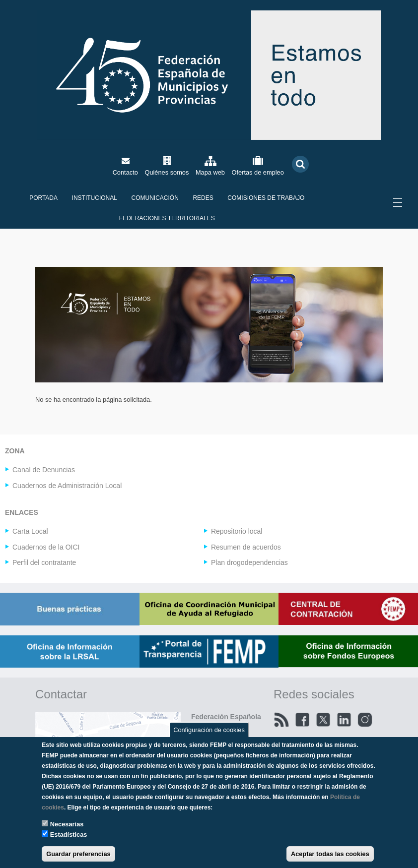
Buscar (300, 164)
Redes (203, 198)
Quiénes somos (167, 172)
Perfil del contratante (44, 562)
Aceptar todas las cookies (330, 854)
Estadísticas (69, 835)
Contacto (125, 172)
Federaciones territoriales (167, 218)
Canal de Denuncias (44, 470)
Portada (43, 198)
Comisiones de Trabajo (266, 198)
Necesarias (67, 824)
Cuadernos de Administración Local (67, 486)
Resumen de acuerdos (246, 547)
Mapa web (210, 172)
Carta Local (30, 531)
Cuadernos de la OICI (46, 547)
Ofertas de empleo (258, 172)
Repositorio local (237, 531)
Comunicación (155, 198)
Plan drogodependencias (249, 562)
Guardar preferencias (78, 854)
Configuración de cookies (209, 729)
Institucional (95, 198)
